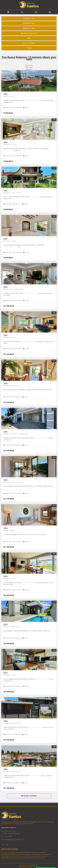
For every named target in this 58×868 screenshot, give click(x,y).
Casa (29, 33)
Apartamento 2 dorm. (29, 19)
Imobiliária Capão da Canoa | (40, 851)
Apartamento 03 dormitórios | (39, 848)
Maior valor (29, 65)
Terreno (29, 43)
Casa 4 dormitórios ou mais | (9, 851)
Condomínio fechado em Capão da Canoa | (35, 853)
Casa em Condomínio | (22, 851)
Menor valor (29, 63)
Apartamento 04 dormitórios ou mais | (11, 850)
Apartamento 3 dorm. (29, 24)
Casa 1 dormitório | (26, 850)
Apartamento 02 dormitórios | (23, 848)
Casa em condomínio (29, 38)
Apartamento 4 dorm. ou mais (29, 28)
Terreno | (31, 851)
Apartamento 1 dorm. (29, 14)
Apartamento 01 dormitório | (8, 848)
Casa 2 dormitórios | (36, 850)
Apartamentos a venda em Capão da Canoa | (12, 853)
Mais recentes (29, 61)
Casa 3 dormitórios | (47, 850)
